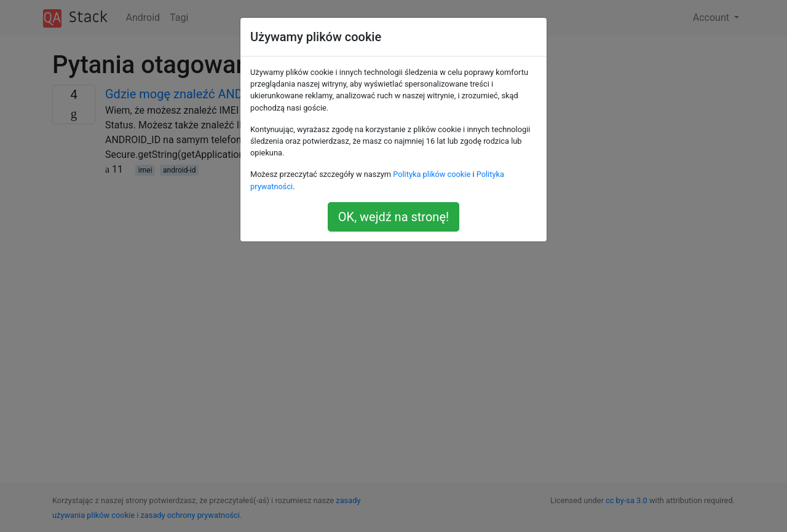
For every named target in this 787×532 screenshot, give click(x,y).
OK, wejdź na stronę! (393, 217)
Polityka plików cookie (432, 174)
